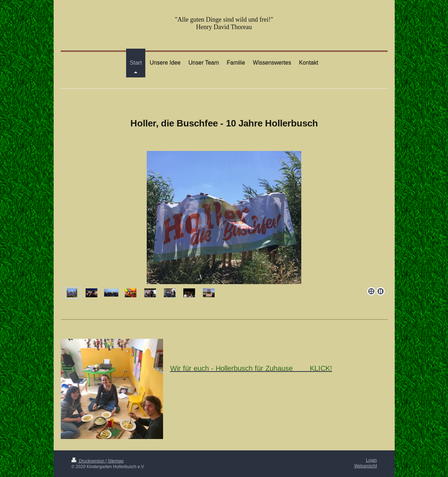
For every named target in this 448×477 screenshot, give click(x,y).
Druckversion (88, 461)
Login (371, 460)
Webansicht (366, 466)
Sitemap (116, 461)
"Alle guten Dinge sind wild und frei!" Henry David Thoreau (224, 23)
